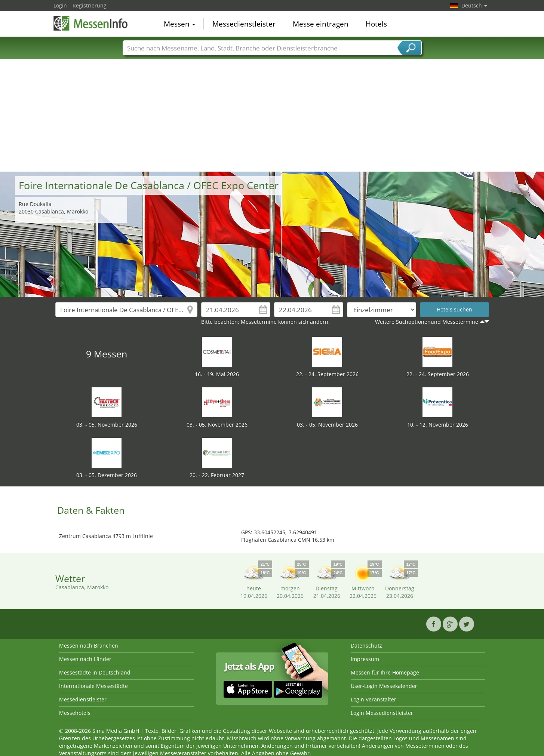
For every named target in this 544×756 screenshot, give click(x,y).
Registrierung (90, 5)
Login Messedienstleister (382, 713)
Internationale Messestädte (93, 686)
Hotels (376, 24)
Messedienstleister (244, 24)
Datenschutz (366, 646)
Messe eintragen (321, 24)
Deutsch (474, 5)
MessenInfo (91, 23)
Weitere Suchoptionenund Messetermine (427, 322)
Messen (179, 24)
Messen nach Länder (85, 659)
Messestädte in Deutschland (95, 672)
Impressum (365, 659)
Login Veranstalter (374, 699)
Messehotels (75, 713)
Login (60, 5)
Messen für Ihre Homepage (385, 672)
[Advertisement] (272, 116)
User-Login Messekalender (384, 686)
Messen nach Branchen (89, 646)
